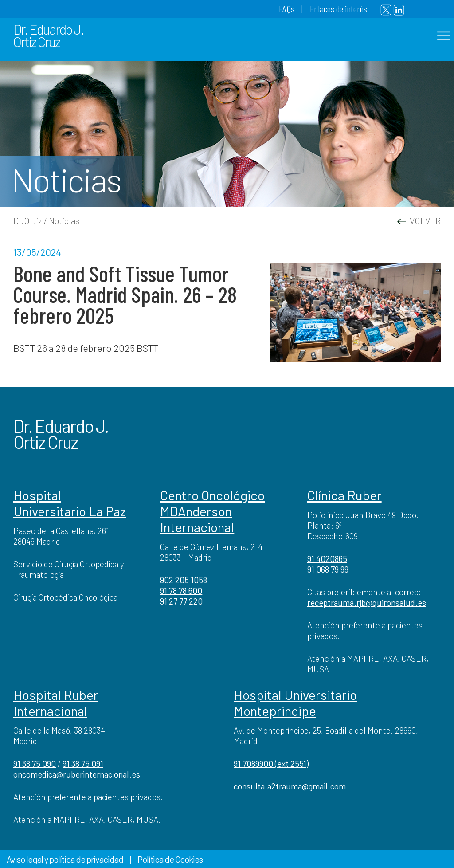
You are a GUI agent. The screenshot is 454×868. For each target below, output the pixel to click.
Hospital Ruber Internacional (56, 703)
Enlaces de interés (339, 8)
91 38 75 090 (35, 764)
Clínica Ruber (344, 495)
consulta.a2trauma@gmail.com (290, 786)
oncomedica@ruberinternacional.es (77, 774)
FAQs (287, 8)
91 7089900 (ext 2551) (271, 764)
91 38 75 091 (83, 764)
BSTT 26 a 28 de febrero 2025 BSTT (86, 348)
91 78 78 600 (181, 591)
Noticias (64, 220)
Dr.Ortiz (28, 220)
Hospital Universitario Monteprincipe (295, 703)
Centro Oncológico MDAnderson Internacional (212, 511)
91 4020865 (327, 559)
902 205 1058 (184, 580)
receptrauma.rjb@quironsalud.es (367, 603)
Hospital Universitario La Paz (70, 503)
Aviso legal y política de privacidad (65, 859)
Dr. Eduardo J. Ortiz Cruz (49, 35)
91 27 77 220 (181, 601)
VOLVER (419, 220)
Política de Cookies (170, 859)
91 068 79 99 (328, 569)
